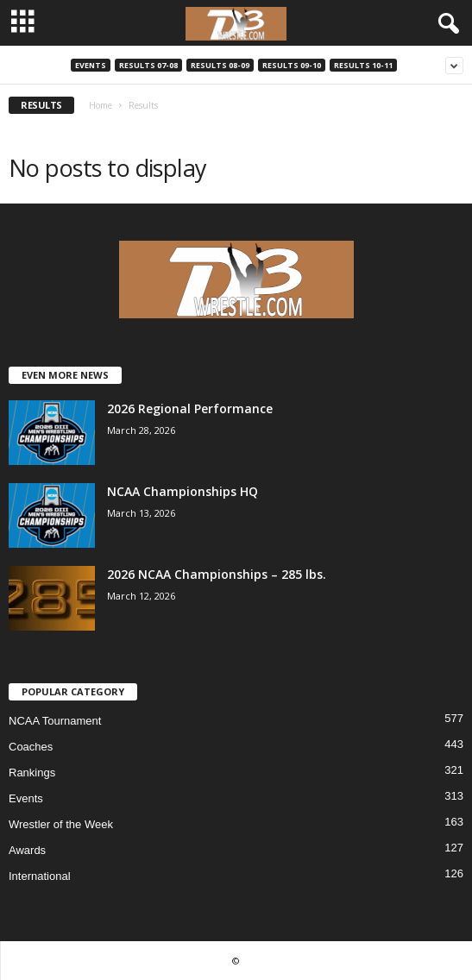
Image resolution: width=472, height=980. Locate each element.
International (40, 876)
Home (101, 105)
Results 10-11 (363, 65)
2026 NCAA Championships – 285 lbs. (217, 574)
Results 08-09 (220, 65)
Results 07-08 (148, 65)
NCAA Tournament (55, 721)
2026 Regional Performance (190, 408)
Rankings (32, 773)
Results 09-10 (292, 65)
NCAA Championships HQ (183, 491)
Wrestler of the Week (61, 824)
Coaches (31, 747)
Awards (27, 850)
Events (91, 65)
